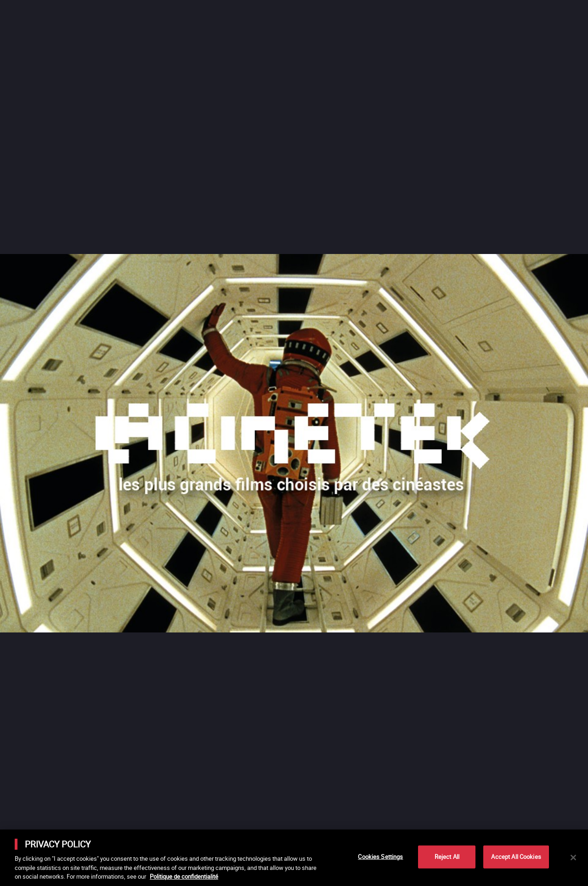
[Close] (573, 858)
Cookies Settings (380, 857)
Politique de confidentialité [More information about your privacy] (184, 876)
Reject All (447, 857)
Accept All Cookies (516, 857)
